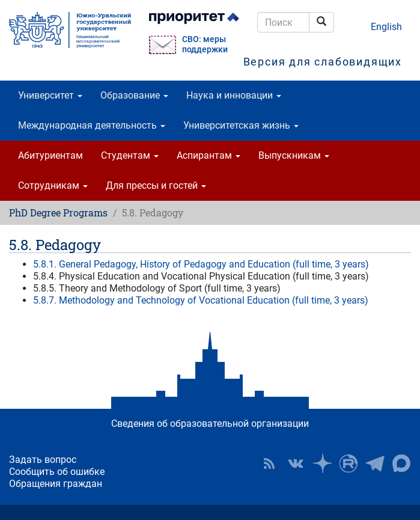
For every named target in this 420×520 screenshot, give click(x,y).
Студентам (130, 155)
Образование (134, 95)
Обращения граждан (56, 484)
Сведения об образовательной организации (210, 424)
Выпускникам (294, 155)
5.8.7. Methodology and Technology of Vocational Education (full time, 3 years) (201, 300)
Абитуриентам (50, 155)
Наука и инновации (234, 95)
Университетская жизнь (241, 125)
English (386, 27)
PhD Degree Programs (58, 213)
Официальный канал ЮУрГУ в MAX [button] (401, 463)
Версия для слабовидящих (323, 62)
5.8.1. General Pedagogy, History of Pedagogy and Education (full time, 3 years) (201, 264)
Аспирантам (208, 155)
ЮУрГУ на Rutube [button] (348, 463)
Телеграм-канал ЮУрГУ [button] (375, 463)
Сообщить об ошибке (57, 472)
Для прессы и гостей (156, 185)
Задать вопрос (43, 460)
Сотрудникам (53, 185)
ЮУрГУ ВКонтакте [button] (296, 463)
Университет (50, 95)
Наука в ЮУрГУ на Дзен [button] (322, 463)
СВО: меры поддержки (205, 44)
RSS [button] (269, 463)
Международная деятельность (92, 125)
